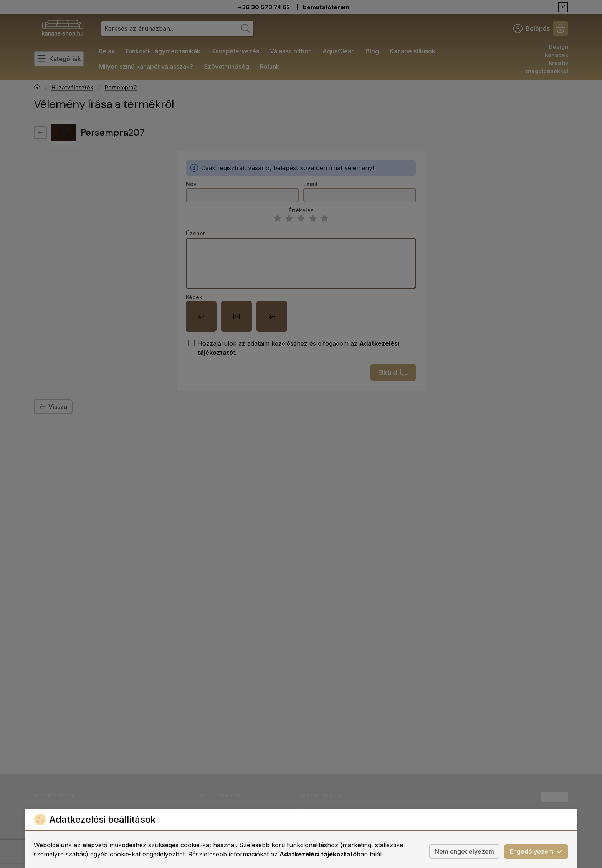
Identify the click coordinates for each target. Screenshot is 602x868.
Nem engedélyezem (464, 851)
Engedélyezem (536, 851)
